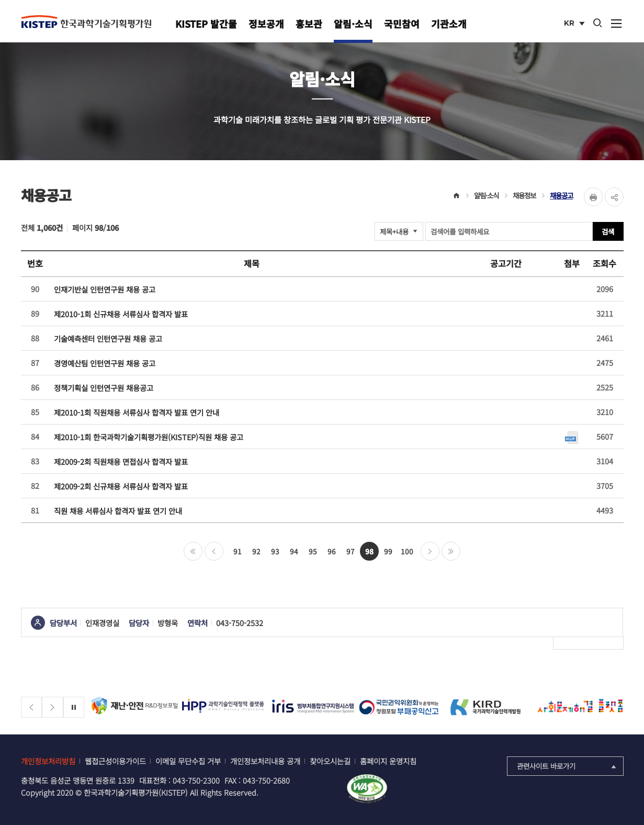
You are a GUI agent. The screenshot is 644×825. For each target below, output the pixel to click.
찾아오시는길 (330, 761)
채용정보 (524, 195)
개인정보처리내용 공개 (265, 761)
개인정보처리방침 (48, 761)
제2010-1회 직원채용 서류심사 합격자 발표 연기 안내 (137, 412)
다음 (430, 551)
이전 (214, 551)
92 (256, 551)
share (614, 197)
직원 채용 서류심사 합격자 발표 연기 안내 (118, 511)
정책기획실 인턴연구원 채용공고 (104, 388)
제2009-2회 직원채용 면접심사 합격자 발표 (121, 461)
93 (275, 551)
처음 (193, 551)
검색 (608, 231)
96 (332, 551)
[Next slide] (53, 707)
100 (407, 551)
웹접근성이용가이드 (115, 761)
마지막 (451, 551)
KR (575, 24)
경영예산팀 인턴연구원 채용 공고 (105, 363)
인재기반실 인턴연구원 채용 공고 (105, 289)
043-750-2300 (196, 780)
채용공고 (561, 195)
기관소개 (449, 24)
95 (313, 551)
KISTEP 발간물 (206, 24)
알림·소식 (353, 24)
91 (238, 551)
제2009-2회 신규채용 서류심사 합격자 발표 (121, 486)
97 (351, 551)
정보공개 (266, 24)
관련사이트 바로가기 (567, 766)
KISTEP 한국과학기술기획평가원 (86, 21)
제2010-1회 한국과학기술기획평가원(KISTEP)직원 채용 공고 (149, 437)
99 (388, 551)
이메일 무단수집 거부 (188, 761)
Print (593, 197)
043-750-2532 (240, 623)
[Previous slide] (32, 707)
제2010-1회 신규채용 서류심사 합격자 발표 (121, 314)
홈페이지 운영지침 (388, 761)
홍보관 (309, 24)
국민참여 (402, 24)
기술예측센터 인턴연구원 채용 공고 (108, 338)
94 (294, 551)
